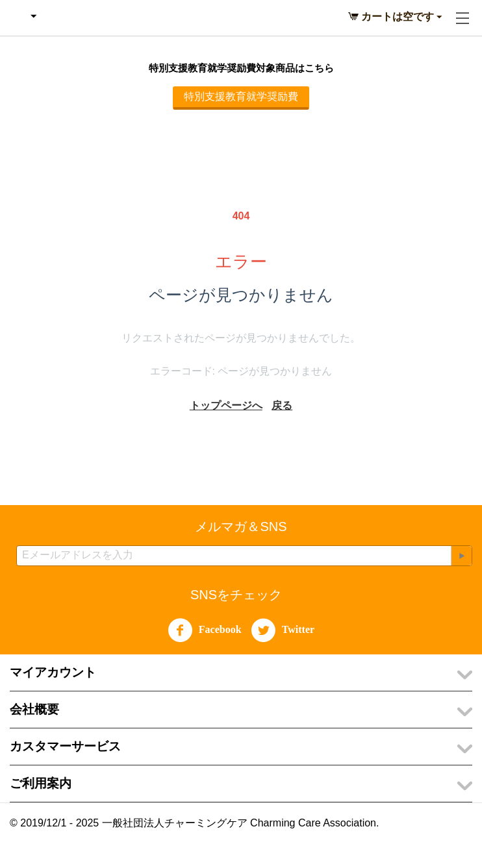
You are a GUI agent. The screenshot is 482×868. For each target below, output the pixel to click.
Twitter (283, 630)
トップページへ (226, 405)
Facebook (205, 630)
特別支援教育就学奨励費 (241, 96)
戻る (282, 405)
